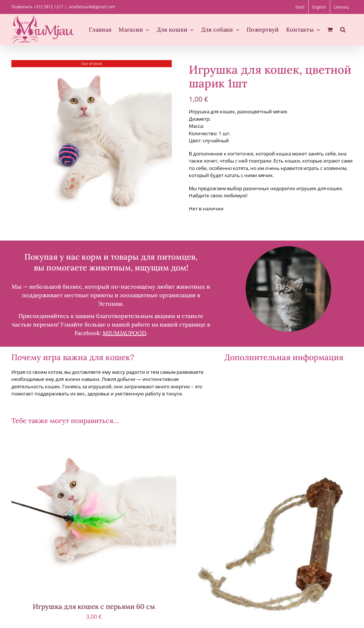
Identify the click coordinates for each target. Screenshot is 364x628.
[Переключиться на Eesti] (300, 7)
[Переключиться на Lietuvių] (341, 7)
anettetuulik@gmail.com (92, 7)
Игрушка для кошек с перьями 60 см (94, 607)
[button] (343, 30)
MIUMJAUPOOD (124, 333)
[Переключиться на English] (319, 7)
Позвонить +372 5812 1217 (37, 7)
